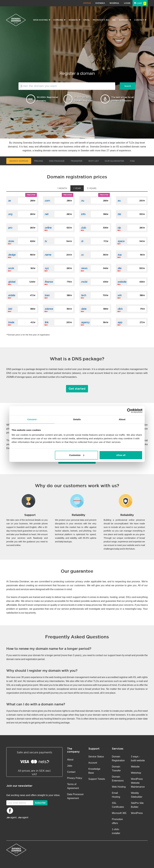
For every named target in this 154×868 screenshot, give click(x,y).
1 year (77, 188)
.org (10, 214)
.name (48, 255)
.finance (49, 282)
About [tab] (122, 419)
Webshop (136, 773)
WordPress (137, 813)
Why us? (93, 161)
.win (119, 295)
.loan (47, 295)
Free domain (31, 195)
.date (84, 309)
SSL (114, 20)
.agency (85, 322)
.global (12, 282)
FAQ (132, 161)
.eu (119, 201)
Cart (140, 3)
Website (135, 767)
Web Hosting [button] (42, 20)
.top (119, 255)
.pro (10, 228)
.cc (82, 255)
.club (83, 228)
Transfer (76, 161)
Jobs (70, 766)
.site (119, 268)
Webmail (114, 3)
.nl (82, 241)
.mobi (84, 282)
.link (46, 322)
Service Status (96, 757)
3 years (92, 188)
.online (48, 228)
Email (87, 20)
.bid (10, 309)
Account (93, 763)
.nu (82, 201)
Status (87, 3)
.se (9, 201)
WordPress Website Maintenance (138, 783)
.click (120, 309)
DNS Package (57, 161)
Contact (71, 772)
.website (122, 282)
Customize (77, 455)
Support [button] (125, 20)
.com (47, 201)
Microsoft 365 (101, 20)
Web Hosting (119, 787)
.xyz (47, 268)
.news (84, 268)
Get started (77, 389)
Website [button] (75, 20)
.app (120, 322)
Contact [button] (140, 20)
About (70, 760)
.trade (11, 322)
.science (49, 309)
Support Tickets (97, 779)
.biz (119, 214)
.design (12, 255)
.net (46, 214)
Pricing (39, 161)
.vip (119, 228)
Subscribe (40, 803)
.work (11, 268)
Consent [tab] (32, 419)
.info (83, 214)
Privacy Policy (75, 778)
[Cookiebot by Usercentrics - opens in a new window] (129, 411)
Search (128, 86)
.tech (83, 295)
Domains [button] (59, 20)
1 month (62, 188)
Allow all (121, 455)
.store (11, 241)
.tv (46, 241)
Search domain (19, 161)
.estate (11, 295)
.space (121, 241)
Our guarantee (114, 161)
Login (127, 3)
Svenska (100, 3)
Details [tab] (77, 419)
